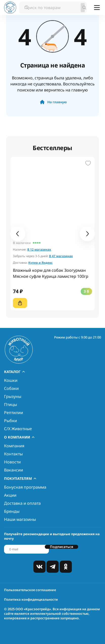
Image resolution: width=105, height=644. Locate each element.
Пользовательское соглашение (30, 590)
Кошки (11, 380)
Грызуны (13, 396)
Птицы (10, 404)
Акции (10, 495)
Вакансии (14, 470)
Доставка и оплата (22, 503)
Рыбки (10, 421)
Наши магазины (20, 519)
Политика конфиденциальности (31, 599)
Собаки (11, 388)
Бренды (12, 511)
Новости (12, 462)
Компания (14, 446)
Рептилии (14, 413)
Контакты (13, 454)
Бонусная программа (25, 487)
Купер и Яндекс (40, 263)
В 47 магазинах (61, 256)
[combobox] (53, 8)
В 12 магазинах (39, 249)
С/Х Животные (18, 429)
